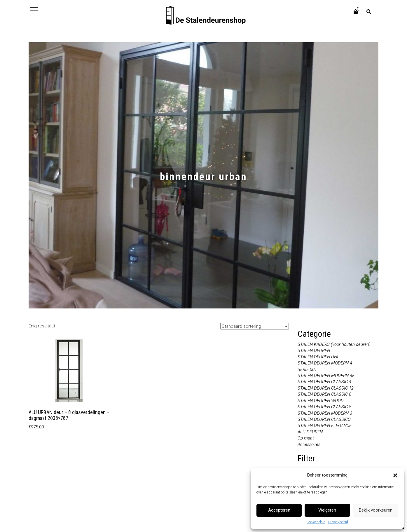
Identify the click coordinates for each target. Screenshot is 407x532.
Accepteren (279, 510)
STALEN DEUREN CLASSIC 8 (324, 407)
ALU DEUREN (310, 432)
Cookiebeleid (316, 522)
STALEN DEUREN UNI (318, 357)
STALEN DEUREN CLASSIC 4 (324, 382)
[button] (395, 475)
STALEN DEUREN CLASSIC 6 (324, 394)
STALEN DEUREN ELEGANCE (325, 425)
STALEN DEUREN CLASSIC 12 (326, 388)
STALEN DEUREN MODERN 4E (326, 376)
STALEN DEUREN (314, 350)
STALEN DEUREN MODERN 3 (325, 413)
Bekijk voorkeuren (376, 510)
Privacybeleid (338, 522)
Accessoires (309, 444)
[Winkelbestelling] (255, 326)
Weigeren (327, 510)
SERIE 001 (307, 369)
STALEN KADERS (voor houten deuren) (334, 344)
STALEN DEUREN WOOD (321, 401)
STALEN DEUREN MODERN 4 (325, 363)
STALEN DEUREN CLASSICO (324, 419)
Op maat (306, 438)
